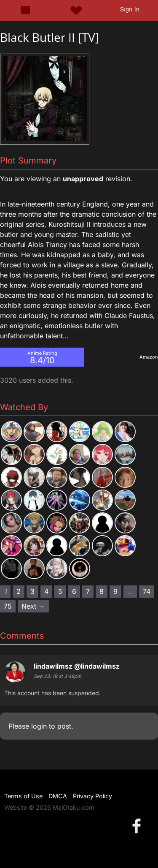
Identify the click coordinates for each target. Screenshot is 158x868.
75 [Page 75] (8, 606)
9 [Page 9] (115, 591)
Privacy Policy (92, 796)
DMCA (58, 796)
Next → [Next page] (33, 606)
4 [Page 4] (46, 591)
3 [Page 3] (32, 591)
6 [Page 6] (74, 591)
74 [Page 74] (147, 591)
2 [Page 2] (19, 591)
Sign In (130, 9)
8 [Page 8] (102, 591)
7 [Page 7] (88, 591)
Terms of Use (23, 796)
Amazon (149, 357)
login (39, 726)
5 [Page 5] (60, 591)
